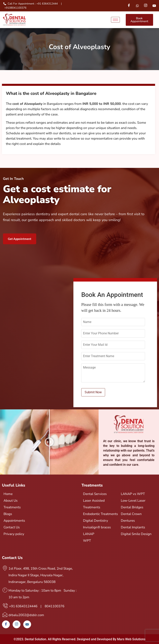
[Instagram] (146, 6)
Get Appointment (20, 239)
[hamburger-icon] (115, 20)
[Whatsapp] (137, 6)
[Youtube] (154, 6)
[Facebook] (129, 6)
